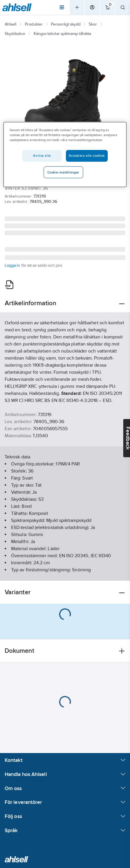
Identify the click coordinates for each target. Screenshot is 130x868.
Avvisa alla (42, 156)
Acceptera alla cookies (87, 156)
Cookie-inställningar (63, 172)
